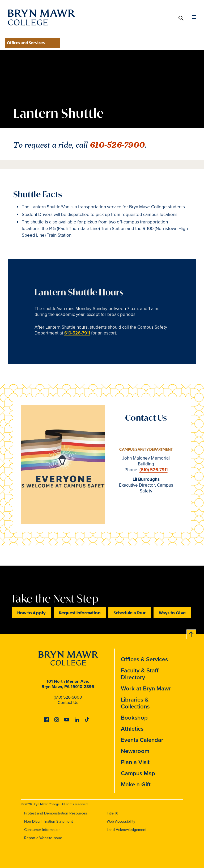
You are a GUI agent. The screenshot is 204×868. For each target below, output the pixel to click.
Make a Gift (136, 784)
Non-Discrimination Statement (48, 821)
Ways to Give (172, 613)
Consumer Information (42, 830)
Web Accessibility (121, 821)
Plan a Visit (135, 762)
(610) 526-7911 (154, 470)
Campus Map (138, 773)
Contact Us (68, 702)
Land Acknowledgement (127, 830)
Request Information (80, 613)
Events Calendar (142, 740)
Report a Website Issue (43, 838)
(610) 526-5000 (68, 697)
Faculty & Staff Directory (140, 674)
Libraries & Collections (135, 703)
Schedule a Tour (130, 613)
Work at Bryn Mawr (146, 688)
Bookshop (134, 718)
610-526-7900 (117, 145)
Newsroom (135, 751)
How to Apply (31, 613)
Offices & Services (144, 659)
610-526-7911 (77, 333)
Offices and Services (26, 43)
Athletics (132, 729)
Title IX (112, 813)
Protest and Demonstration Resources (56, 813)
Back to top (192, 633)
